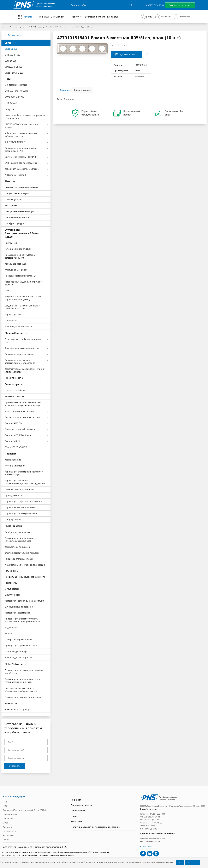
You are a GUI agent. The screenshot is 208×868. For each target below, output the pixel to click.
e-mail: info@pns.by (149, 829)
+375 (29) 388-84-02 (151, 817)
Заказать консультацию (180, 5)
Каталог (28, 17)
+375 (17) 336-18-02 (154, 823)
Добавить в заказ (129, 54)
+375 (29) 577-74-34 (153, 820)
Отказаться (192, 863)
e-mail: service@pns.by (150, 841)
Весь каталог (14, 35)
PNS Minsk (150, 826)
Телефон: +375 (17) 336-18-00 (153, 814)
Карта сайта (146, 846)
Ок (180, 863)
